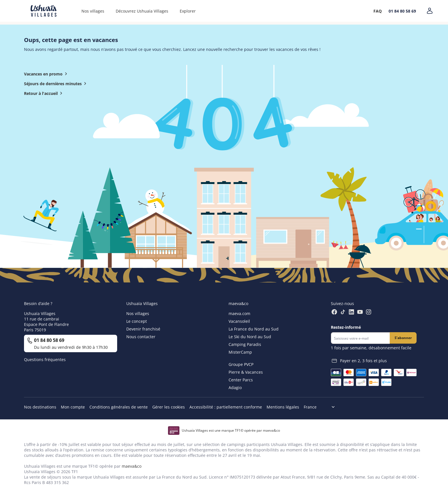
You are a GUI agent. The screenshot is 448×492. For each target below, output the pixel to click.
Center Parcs (241, 380)
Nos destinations (40, 407)
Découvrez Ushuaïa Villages (142, 11)
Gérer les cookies (169, 407)
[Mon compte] (430, 11)
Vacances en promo (47, 74)
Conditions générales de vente (119, 407)
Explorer (188, 11)
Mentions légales (283, 407)
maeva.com (239, 313)
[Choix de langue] (322, 407)
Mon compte (73, 407)
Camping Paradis (245, 344)
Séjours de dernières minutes (56, 83)
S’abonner (403, 338)
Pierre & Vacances (246, 372)
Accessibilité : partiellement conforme (226, 407)
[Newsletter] (360, 338)
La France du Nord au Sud (254, 329)
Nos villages (93, 11)
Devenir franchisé (143, 329)
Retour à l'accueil (44, 93)
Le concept (137, 321)
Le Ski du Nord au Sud (250, 337)
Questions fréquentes (45, 359)
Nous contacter (141, 337)
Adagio (235, 388)
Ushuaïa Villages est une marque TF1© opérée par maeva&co (231, 430)
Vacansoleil (239, 321)
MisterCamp (240, 352)
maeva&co (132, 466)
